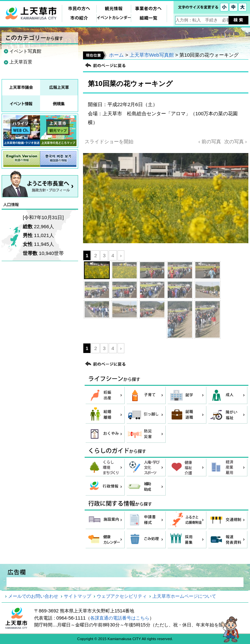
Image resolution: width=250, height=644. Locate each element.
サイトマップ (77, 596)
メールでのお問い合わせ (33, 596)
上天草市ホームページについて (184, 596)
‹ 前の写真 (209, 141)
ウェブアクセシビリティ (122, 596)
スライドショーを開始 (109, 141)
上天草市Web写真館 (152, 55)
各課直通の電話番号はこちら (120, 618)
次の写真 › (236, 141)
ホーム (116, 55)
